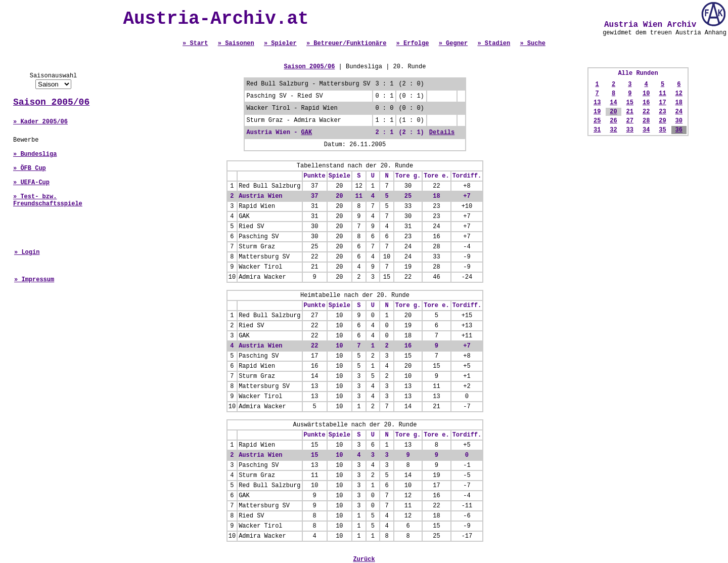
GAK (307, 133)
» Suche (532, 44)
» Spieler (280, 44)
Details (442, 133)
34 (646, 130)
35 (662, 130)
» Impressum (34, 280)
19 (597, 112)
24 (679, 112)
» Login (27, 252)
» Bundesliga (35, 154)
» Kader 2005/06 (40, 122)
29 (662, 121)
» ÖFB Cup (30, 168)
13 (597, 103)
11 (662, 94)
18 (679, 103)
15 (630, 103)
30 (679, 121)
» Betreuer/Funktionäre (346, 44)
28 (646, 121)
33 (630, 130)
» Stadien (494, 44)
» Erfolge (413, 44)
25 (597, 121)
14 (613, 103)
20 (613, 112)
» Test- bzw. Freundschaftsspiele (48, 200)
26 (613, 121)
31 (597, 130)
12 (679, 94)
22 (646, 112)
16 (646, 103)
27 (630, 121)
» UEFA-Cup (31, 183)
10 (646, 94)
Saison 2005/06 (51, 102)
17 (662, 103)
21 (630, 112)
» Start (195, 44)
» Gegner (453, 44)
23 (662, 112)
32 (613, 130)
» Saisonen (236, 44)
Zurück (364, 559)
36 (679, 130)
